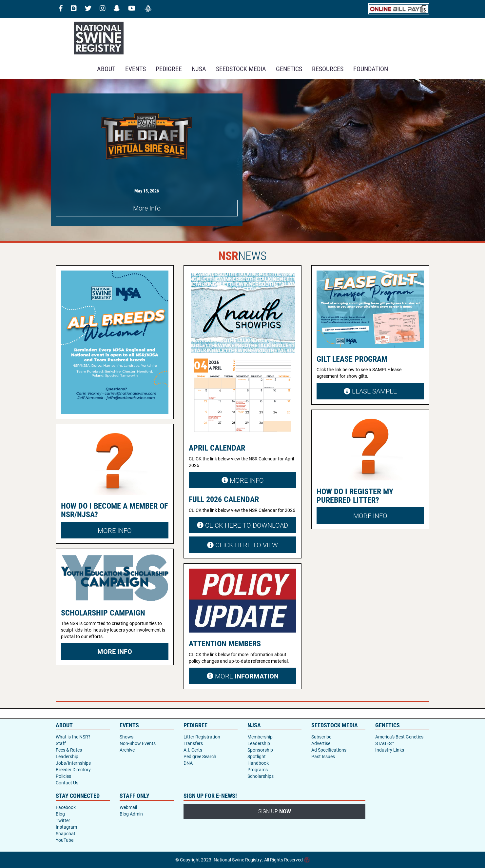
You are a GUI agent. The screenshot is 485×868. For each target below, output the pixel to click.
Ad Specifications (329, 750)
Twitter (63, 820)
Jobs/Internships (73, 763)
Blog (60, 814)
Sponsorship (260, 750)
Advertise (321, 743)
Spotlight (257, 756)
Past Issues (323, 756)
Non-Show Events (138, 743)
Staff (61, 743)
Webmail (128, 807)
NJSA (199, 69)
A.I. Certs (193, 750)
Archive (127, 750)
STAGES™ (385, 743)
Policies (63, 776)
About (106, 69)
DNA (188, 763)
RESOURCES (328, 69)
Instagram (66, 827)
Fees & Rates (69, 750)
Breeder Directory (73, 769)
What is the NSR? (73, 737)
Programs (258, 769)
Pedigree (169, 69)
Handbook (258, 763)
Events (136, 69)
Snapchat (66, 833)
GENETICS (289, 69)
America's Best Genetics (399, 737)
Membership (260, 737)
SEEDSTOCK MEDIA (241, 69)
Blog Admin (131, 814)
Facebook (66, 807)
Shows (126, 737)
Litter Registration (202, 737)
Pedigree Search (200, 756)
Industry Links (390, 750)
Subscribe (321, 737)
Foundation (371, 69)
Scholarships (261, 776)
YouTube (65, 840)
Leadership (67, 756)
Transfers (193, 743)
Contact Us (67, 783)
